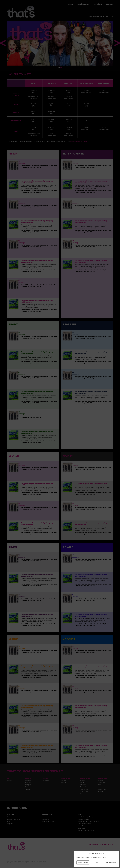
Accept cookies (83, 863)
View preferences (111, 863)
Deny (97, 863)
